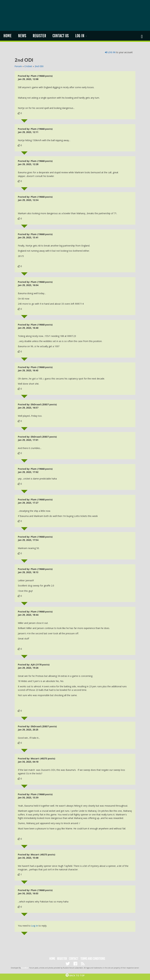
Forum (18, 66)
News (22, 36)
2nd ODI (39, 66)
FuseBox (25, 968)
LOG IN (110, 52)
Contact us (60, 36)
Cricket (28, 66)
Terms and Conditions (93, 958)
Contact (74, 958)
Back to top (75, 975)
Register (39, 36)
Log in (80, 36)
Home (7, 36)
